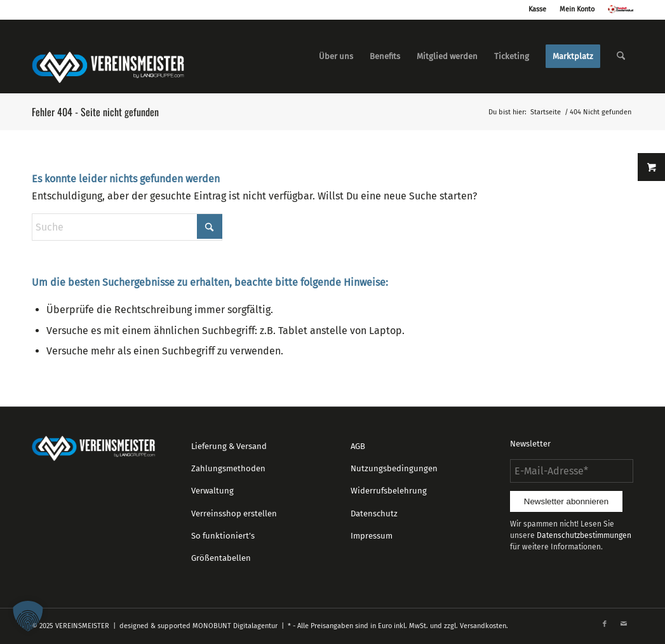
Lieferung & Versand (229, 446)
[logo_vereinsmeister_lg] (108, 57)
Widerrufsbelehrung (389, 491)
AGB (358, 446)
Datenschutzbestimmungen (584, 535)
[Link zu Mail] (624, 624)
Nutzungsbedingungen (394, 468)
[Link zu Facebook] (605, 624)
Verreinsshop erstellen (234, 513)
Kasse (537, 9)
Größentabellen (221, 558)
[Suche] (621, 57)
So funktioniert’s (223, 536)
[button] (28, 616)
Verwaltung (212, 491)
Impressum (372, 536)
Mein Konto (577, 9)
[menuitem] (336, 57)
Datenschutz (374, 513)
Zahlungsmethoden (228, 468)
